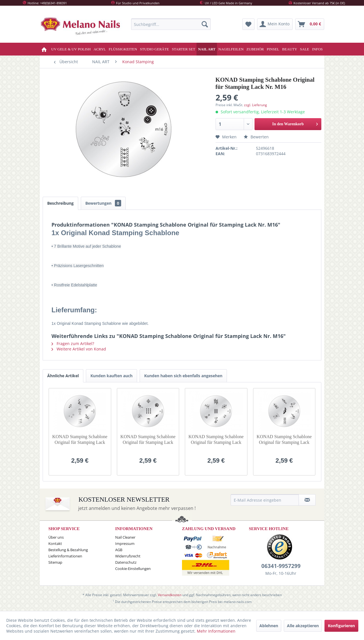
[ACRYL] (100, 49)
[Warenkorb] (310, 24)
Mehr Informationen (216, 631)
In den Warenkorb (295, 123)
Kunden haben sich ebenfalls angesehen (183, 376)
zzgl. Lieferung (256, 105)
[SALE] (305, 49)
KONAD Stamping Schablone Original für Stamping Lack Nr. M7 (216, 440)
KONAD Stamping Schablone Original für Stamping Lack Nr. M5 (80, 440)
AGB (119, 550)
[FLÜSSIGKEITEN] (123, 49)
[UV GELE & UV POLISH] (71, 49)
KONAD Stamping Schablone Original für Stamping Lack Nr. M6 (148, 440)
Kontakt (55, 543)
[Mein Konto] (275, 24)
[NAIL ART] (207, 49)
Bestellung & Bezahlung (68, 550)
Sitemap (55, 562)
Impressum (125, 543)
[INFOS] (317, 49)
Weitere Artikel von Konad (79, 349)
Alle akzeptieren (303, 626)
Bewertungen (103, 203)
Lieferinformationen (65, 556)
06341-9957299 (281, 566)
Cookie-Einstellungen (133, 569)
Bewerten (256, 137)
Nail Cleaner (125, 537)
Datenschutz (126, 562)
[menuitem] (171, 24)
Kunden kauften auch (111, 376)
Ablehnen (269, 626)
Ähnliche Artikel (63, 376)
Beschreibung (60, 203)
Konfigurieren (341, 626)
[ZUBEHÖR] (255, 49)
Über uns (56, 537)
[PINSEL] (273, 49)
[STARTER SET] (183, 49)
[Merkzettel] (248, 24)
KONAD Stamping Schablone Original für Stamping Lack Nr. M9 (284, 440)
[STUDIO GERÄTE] (154, 49)
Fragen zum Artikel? (73, 343)
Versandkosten (170, 595)
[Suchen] (205, 24)
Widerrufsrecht (128, 556)
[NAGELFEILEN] (231, 49)
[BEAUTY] (290, 49)
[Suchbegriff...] (171, 24)
